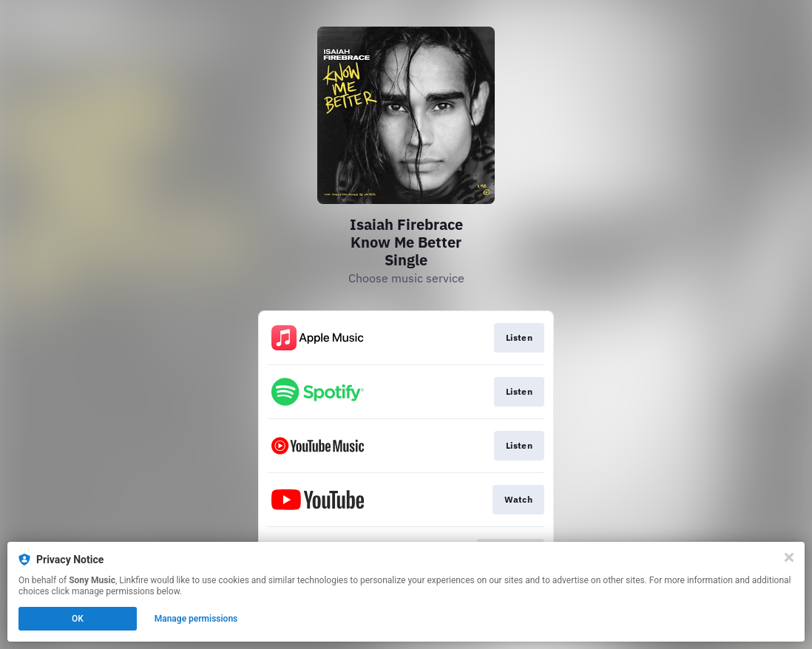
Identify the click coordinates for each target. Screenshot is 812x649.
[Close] (789, 557)
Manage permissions (196, 619)
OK (78, 619)
